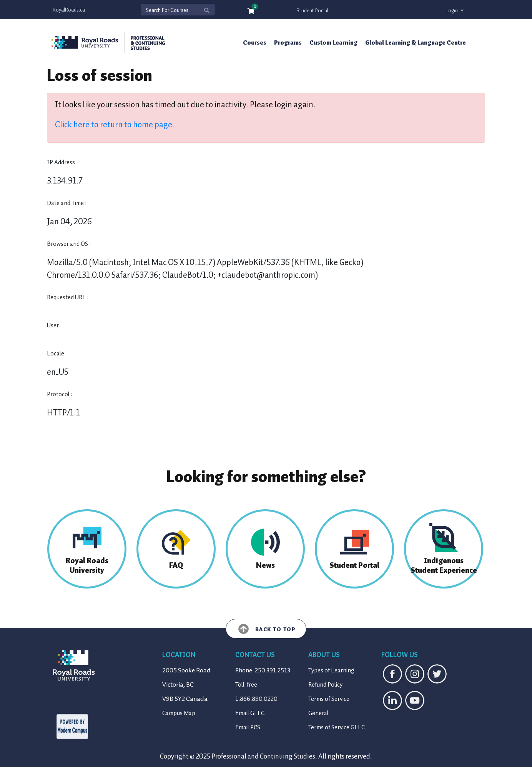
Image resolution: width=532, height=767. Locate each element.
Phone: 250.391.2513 (263, 670)
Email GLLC (250, 713)
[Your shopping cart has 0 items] (251, 12)
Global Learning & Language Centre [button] (416, 43)
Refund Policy (325, 685)
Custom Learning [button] (333, 43)
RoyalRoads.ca (69, 10)
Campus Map (179, 713)
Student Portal (312, 11)
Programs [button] (288, 43)
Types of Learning (331, 670)
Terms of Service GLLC (337, 727)
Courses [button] (255, 43)
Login (452, 11)
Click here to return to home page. (115, 124)
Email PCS (248, 727)
